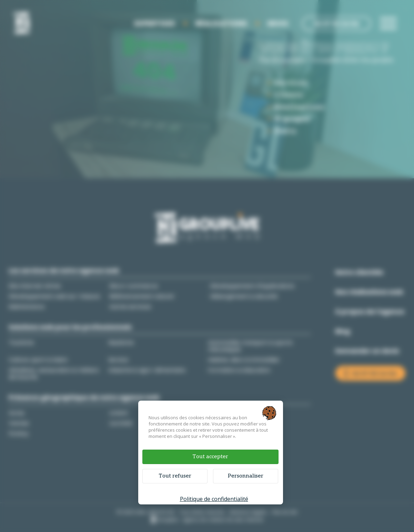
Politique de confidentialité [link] (214, 499)
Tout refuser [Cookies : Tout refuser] (175, 476)
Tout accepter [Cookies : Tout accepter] (210, 457)
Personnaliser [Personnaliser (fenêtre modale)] (246, 476)
